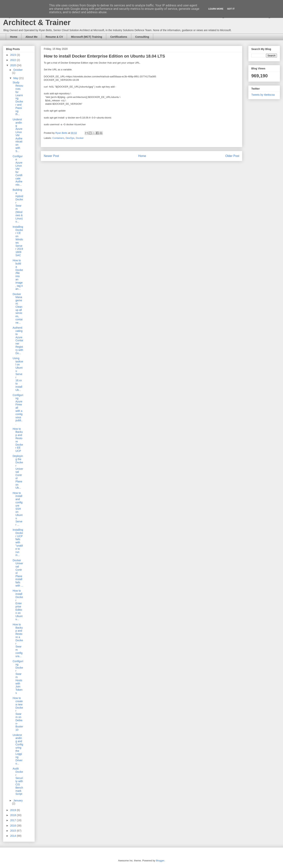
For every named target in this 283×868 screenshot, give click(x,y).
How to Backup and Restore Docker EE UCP (18, 440)
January (18, 800)
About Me (32, 37)
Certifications (119, 37)
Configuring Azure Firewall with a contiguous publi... (18, 409)
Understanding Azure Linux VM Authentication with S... (18, 135)
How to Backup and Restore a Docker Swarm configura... (18, 640)
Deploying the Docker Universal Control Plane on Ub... (18, 472)
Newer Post (51, 156)
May (16, 78)
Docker (80, 138)
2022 (13, 60)
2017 (13, 820)
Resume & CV (54, 37)
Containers (58, 138)
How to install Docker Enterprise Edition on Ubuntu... (18, 605)
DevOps (70, 138)
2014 (13, 836)
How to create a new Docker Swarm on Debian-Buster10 (18, 714)
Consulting (142, 37)
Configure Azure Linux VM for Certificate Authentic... (18, 170)
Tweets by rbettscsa (263, 95)
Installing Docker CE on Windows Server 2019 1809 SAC (18, 241)
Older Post (232, 156)
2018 (13, 815)
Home (14, 37)
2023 (13, 55)
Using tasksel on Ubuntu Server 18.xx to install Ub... (18, 374)
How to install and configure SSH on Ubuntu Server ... (18, 509)
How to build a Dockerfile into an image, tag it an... (18, 275)
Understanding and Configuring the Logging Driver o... (18, 749)
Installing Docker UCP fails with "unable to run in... (18, 542)
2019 (13, 810)
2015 (13, 831)
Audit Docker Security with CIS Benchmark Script (18, 781)
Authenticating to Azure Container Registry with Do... (18, 340)
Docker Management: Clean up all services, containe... (18, 308)
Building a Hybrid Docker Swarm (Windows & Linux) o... (18, 206)
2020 (13, 65)
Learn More (216, 9)
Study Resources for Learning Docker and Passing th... (18, 98)
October (18, 70)
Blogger (160, 861)
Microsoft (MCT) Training (87, 37)
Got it (231, 9)
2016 (13, 826)
